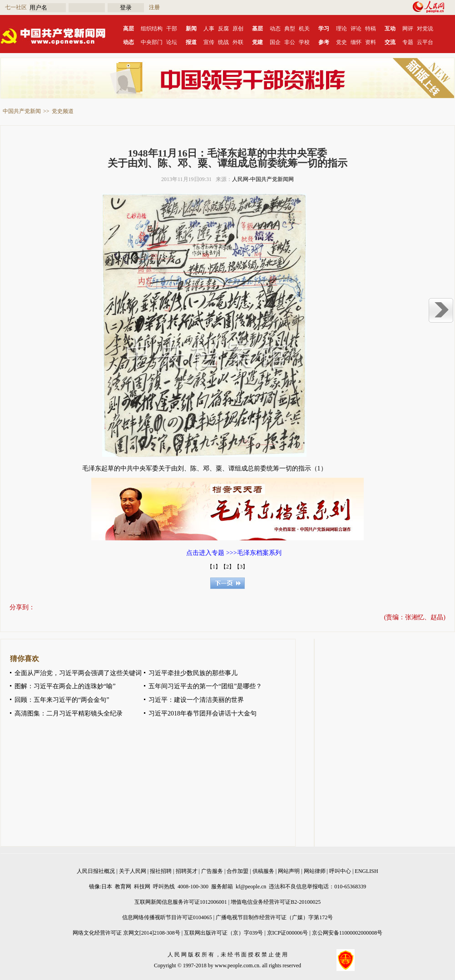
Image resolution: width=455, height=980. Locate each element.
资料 (371, 42)
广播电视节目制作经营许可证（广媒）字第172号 (274, 917)
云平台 (425, 42)
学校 (304, 42)
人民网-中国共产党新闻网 (263, 179)
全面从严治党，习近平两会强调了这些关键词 (78, 673)
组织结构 (152, 29)
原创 (238, 29)
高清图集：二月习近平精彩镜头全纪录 (69, 713)
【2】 (227, 567)
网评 (408, 29)
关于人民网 (133, 871)
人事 (209, 29)
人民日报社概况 (96, 871)
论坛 (172, 42)
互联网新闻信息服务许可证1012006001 (181, 902)
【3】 (241, 567)
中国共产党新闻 (22, 111)
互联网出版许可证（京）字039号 (223, 933)
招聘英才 (187, 871)
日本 (107, 887)
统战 (223, 42)
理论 (341, 29)
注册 (154, 7)
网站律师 (315, 871)
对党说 (425, 29)
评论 (356, 29)
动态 (275, 29)
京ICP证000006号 (288, 933)
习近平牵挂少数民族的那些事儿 (193, 673)
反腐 (223, 29)
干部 (172, 29)
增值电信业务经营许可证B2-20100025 (276, 902)
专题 (408, 42)
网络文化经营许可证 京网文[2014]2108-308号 (126, 933)
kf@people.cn (251, 887)
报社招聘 (161, 871)
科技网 (142, 887)
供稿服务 (263, 871)
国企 (275, 42)
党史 (341, 42)
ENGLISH (366, 871)
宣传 (209, 42)
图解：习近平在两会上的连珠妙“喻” (65, 686)
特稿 (371, 29)
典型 (290, 29)
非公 (290, 42)
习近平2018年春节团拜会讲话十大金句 (203, 713)
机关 (304, 29)
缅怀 (356, 42)
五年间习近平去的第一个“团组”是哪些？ (205, 686)
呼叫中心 (340, 871)
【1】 (214, 567)
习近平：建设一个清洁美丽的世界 (196, 700)
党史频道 (63, 111)
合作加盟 (237, 871)
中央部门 (152, 42)
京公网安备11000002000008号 (347, 933)
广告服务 (212, 871)
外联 (238, 42)
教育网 (123, 887)
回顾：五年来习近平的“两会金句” (62, 700)
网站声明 (289, 871)
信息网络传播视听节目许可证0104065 (167, 917)
